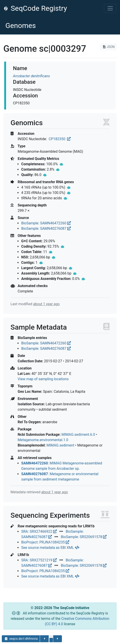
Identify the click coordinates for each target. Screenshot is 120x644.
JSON (108, 47)
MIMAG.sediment (60, 445)
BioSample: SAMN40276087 (46, 229)
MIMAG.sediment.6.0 (78, 435)
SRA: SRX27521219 (39, 560)
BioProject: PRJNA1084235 (45, 542)
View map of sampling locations (43, 379)
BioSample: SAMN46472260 (46, 223)
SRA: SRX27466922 (39, 531)
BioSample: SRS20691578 (84, 537)
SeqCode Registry (35, 8)
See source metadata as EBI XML (50, 548)
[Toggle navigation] (110, 8)
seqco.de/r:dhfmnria (21, 639)
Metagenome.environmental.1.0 (43, 440)
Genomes (21, 26)
